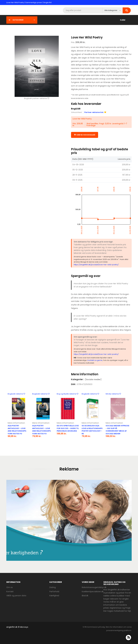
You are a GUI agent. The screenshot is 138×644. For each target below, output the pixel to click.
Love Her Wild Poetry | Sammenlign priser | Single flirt (29, 2)
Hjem (123, 20)
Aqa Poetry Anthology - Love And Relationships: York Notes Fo (42, 430)
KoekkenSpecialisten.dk (93, 591)
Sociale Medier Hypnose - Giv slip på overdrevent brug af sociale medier (117, 430)
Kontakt (10, 591)
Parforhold (54, 591)
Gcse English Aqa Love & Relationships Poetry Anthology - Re (92, 430)
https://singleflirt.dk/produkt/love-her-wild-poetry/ (96, 264)
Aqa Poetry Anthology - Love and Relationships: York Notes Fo (17, 430)
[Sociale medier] (93, 379)
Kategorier (22, 20)
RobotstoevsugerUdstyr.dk (94, 587)
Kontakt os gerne (95, 360)
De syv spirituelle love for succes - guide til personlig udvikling (68, 428)
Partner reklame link (95, 112)
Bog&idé (76, 109)
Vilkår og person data (16, 596)
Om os (10, 587)
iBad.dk (85, 596)
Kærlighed (54, 596)
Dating (53, 587)
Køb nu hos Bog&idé (85, 135)
